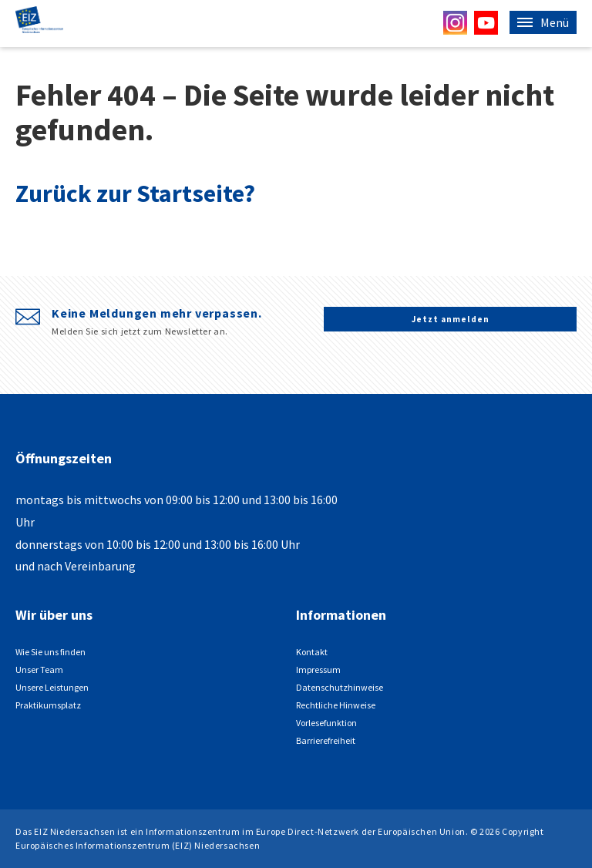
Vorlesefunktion (326, 723)
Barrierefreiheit (326, 740)
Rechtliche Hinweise (336, 705)
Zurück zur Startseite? (135, 193)
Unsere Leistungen (52, 687)
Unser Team (39, 670)
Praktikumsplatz (48, 705)
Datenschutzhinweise (340, 687)
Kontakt (312, 652)
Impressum (318, 670)
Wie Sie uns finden (50, 652)
